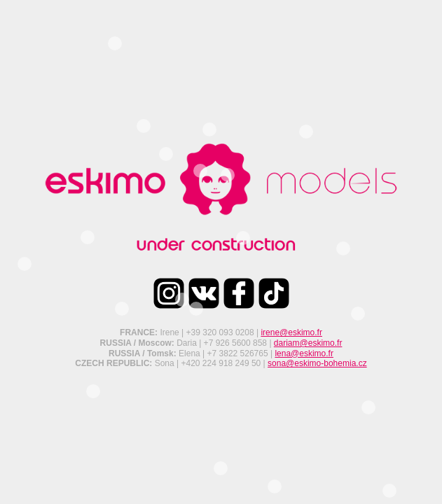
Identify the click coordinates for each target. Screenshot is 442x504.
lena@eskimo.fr (304, 353)
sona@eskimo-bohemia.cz (317, 363)
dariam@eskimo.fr (308, 343)
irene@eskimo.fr (291, 332)
